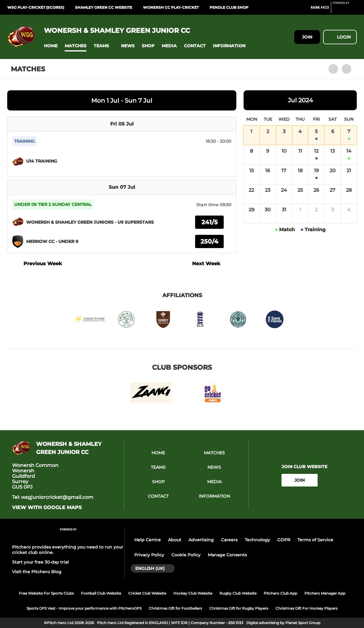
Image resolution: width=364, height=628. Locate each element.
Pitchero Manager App (325, 593)
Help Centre (148, 540)
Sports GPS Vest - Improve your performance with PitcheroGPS (84, 608)
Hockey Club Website (193, 593)
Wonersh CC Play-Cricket (171, 7)
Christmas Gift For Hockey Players (306, 608)
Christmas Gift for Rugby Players (239, 608)
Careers (229, 540)
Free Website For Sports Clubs (46, 593)
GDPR (284, 540)
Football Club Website (101, 593)
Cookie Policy (186, 555)
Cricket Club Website (147, 593)
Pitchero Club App (280, 593)
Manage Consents (227, 555)
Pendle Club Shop (229, 7)
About (175, 540)
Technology (257, 540)
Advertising (201, 540)
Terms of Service (315, 540)
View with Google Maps (47, 508)
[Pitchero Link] (345, 10)
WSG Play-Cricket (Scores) (36, 7)
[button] (51, 46)
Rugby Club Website (238, 593)
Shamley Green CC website (104, 7)
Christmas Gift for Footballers (175, 608)
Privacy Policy (149, 555)
